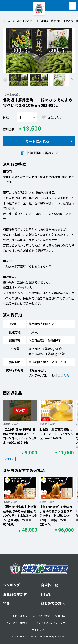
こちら (65, 375)
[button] (73, 80)
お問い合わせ (20, 616)
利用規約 (60, 616)
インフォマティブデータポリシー (54, 623)
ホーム (7, 21)
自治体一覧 (50, 585)
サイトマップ (39, 630)
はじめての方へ (53, 603)
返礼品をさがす (26, 21)
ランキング (11, 585)
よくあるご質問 (41, 616)
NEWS (46, 595)
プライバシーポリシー (18, 623)
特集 (6, 603)
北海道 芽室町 (12, 94)
